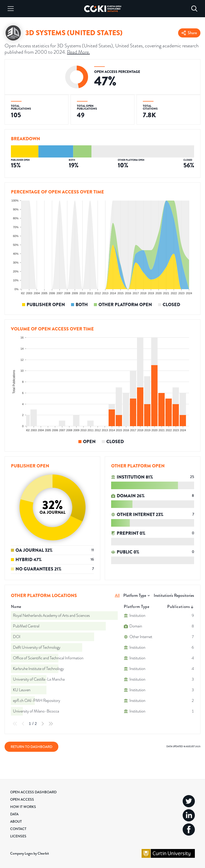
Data (14, 814)
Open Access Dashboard (33, 792)
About (16, 821)
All (117, 595)
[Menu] (11, 9)
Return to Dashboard (31, 747)
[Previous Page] (23, 724)
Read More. (78, 52)
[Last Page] (51, 724)
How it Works (23, 807)
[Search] (194, 9)
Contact (18, 829)
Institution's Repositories (174, 595)
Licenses (18, 836)
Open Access (22, 799)
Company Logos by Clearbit (30, 853)
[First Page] (15, 724)
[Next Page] (43, 724)
